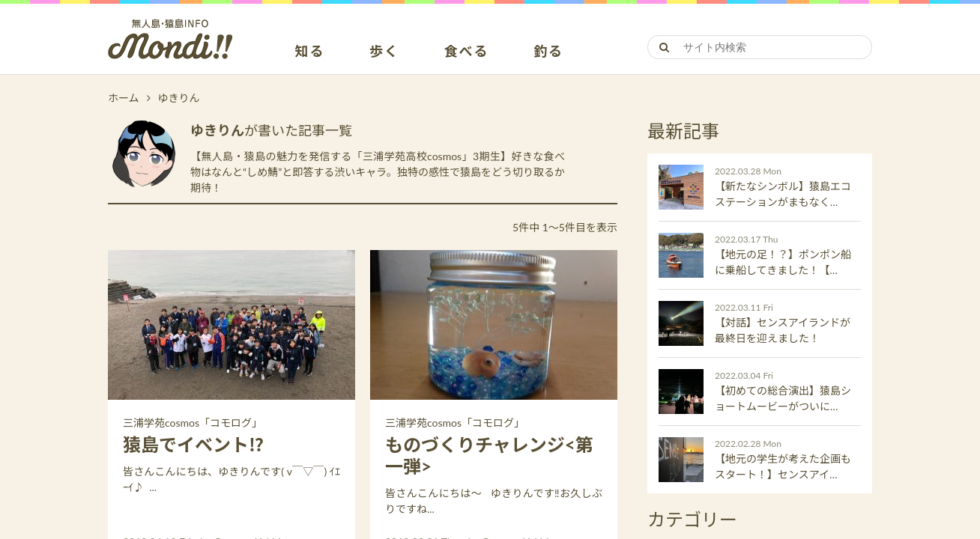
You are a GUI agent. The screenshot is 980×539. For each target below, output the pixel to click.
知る (310, 52)
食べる (466, 52)
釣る (548, 52)
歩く (384, 52)
